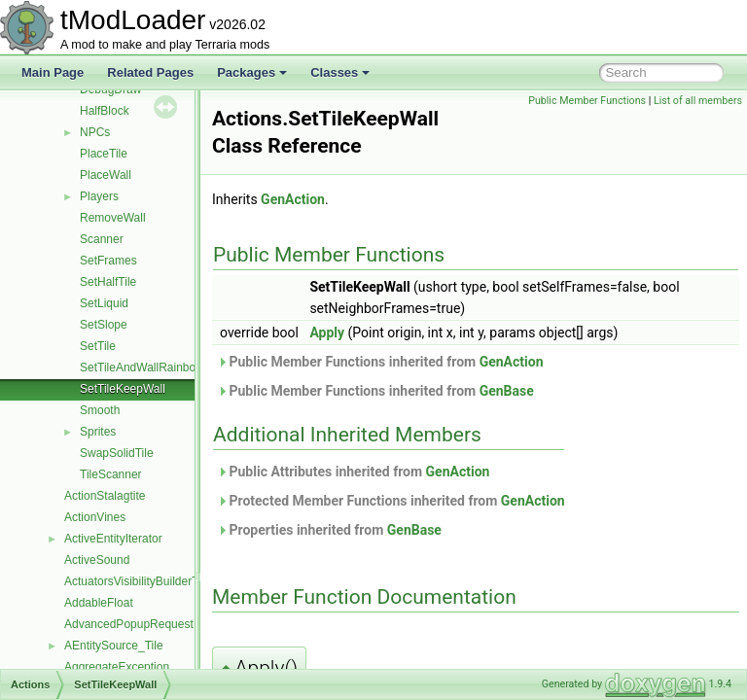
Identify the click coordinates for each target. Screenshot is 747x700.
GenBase (555, 391)
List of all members (698, 101)
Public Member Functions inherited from (429, 362)
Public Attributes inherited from (402, 472)
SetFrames (108, 261)
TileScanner (111, 474)
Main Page (53, 72)
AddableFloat (99, 603)
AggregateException (117, 667)
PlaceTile (104, 154)
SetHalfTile (108, 282)
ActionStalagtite (105, 496)
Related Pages (150, 72)
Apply (375, 332)
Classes (340, 72)
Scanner (102, 239)
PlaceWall (106, 175)
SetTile (98, 346)
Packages (252, 72)
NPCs (95, 132)
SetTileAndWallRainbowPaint (155, 367)
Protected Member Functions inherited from (440, 501)
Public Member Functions (587, 101)
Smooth (100, 410)
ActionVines (95, 517)
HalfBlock (105, 111)
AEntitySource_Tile (114, 646)
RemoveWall (113, 218)
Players (99, 196)
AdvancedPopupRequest (129, 624)
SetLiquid (104, 303)
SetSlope (104, 325)
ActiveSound (97, 560)
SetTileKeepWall (123, 389)
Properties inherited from (378, 530)
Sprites (98, 432)
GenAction (341, 199)
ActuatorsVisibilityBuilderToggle (145, 581)
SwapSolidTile (117, 453)
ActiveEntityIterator (113, 539)
